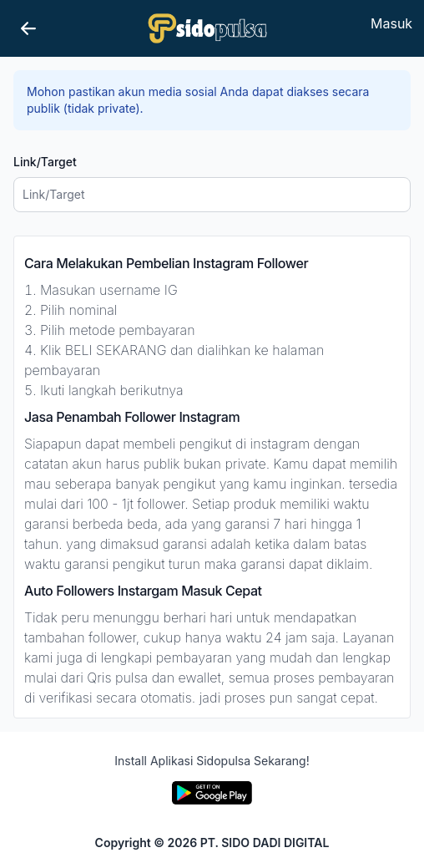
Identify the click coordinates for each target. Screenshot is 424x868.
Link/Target (45, 162)
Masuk (391, 23)
